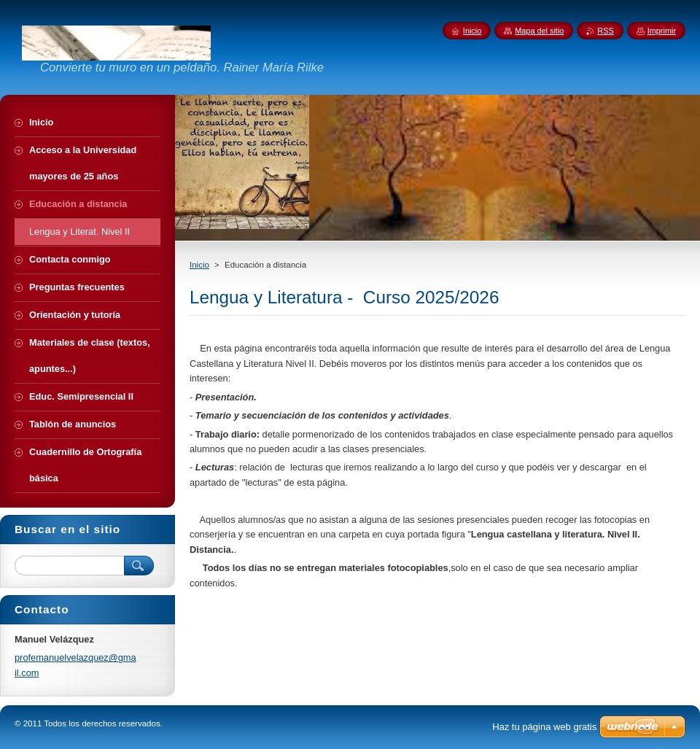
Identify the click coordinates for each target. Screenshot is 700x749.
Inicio (199, 265)
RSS (605, 31)
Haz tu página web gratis (544, 727)
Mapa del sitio (539, 31)
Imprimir (662, 31)
